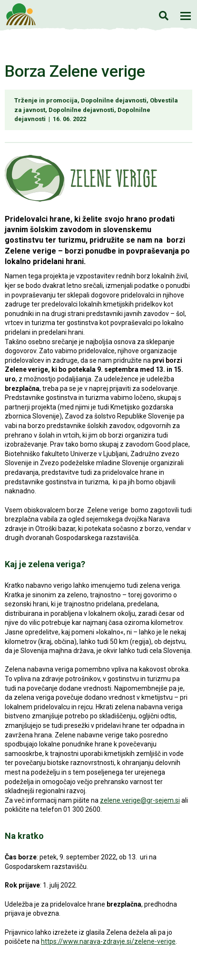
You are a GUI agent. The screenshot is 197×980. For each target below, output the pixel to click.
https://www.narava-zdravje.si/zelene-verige (108, 941)
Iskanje (163, 15)
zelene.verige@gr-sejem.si (140, 800)
